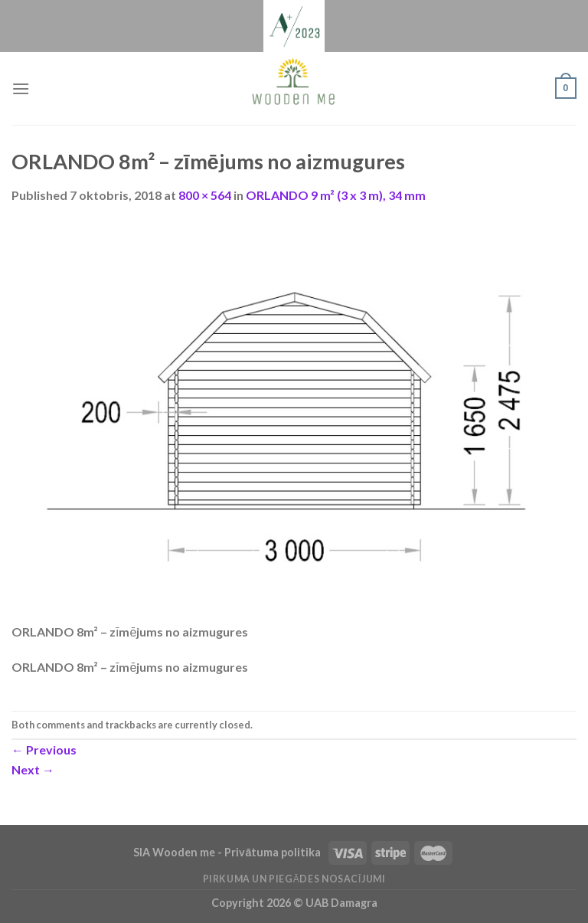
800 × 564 (205, 195)
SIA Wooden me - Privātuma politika (228, 852)
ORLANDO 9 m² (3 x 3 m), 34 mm (336, 195)
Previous (44, 750)
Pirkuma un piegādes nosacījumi (294, 879)
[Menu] (21, 88)
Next (33, 769)
